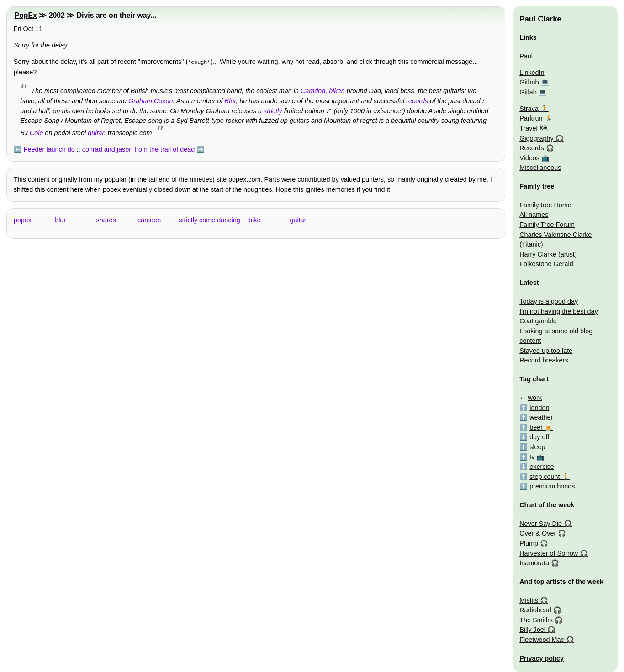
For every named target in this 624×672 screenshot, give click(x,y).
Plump (529, 543)
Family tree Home (545, 205)
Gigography (536, 138)
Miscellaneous (540, 168)
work (535, 398)
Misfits (529, 600)
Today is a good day (549, 301)
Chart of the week (547, 505)
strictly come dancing (209, 219)
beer (536, 427)
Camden (313, 90)
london (539, 408)
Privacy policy (542, 658)
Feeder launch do (49, 148)
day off (539, 437)
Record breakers (544, 360)
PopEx (26, 15)
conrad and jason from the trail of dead (138, 148)
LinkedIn (532, 73)
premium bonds (552, 486)
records (417, 100)
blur (60, 219)
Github (529, 82)
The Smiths (536, 620)
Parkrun (531, 118)
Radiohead (535, 610)
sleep (537, 447)
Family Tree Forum (547, 225)
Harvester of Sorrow (549, 553)
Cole (37, 132)
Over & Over (538, 533)
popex (23, 219)
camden (149, 219)
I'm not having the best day (559, 311)
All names (534, 215)
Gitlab (528, 92)
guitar (96, 132)
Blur (230, 100)
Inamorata (534, 563)
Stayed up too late (546, 351)
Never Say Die (541, 524)
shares (106, 219)
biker (336, 90)
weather (541, 417)
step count (545, 477)
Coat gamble (538, 321)
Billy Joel (532, 630)
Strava (529, 109)
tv (532, 457)
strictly (273, 110)
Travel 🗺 (533, 128)
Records (532, 148)
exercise (542, 467)
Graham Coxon (151, 100)
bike (254, 219)
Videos (529, 158)
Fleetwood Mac (542, 640)
